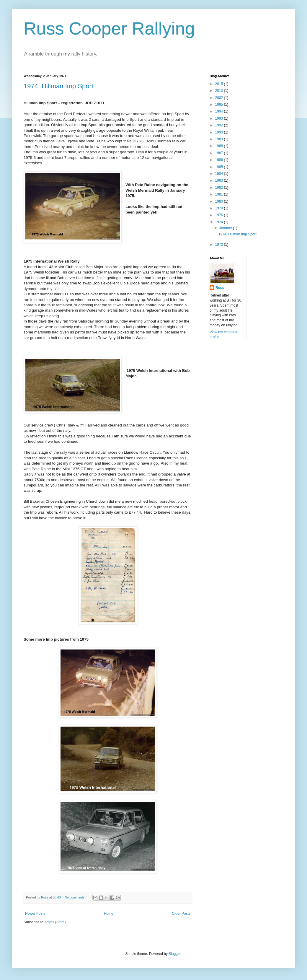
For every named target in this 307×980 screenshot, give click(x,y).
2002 (220, 98)
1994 (220, 111)
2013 (220, 91)
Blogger (175, 954)
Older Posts (181, 914)
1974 (220, 222)
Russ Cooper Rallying (109, 29)
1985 (220, 167)
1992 (220, 125)
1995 (220, 105)
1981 (220, 194)
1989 (220, 139)
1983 (220, 180)
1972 (220, 245)
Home (109, 914)
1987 (220, 153)
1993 (220, 118)
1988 (220, 146)
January (226, 228)
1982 (220, 188)
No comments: (75, 897)
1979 (220, 208)
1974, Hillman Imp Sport (58, 86)
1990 (220, 132)
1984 (220, 174)
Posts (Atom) (55, 922)
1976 (220, 215)
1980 (220, 201)
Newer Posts (35, 914)
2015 (220, 84)
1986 (220, 160)
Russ (220, 288)
